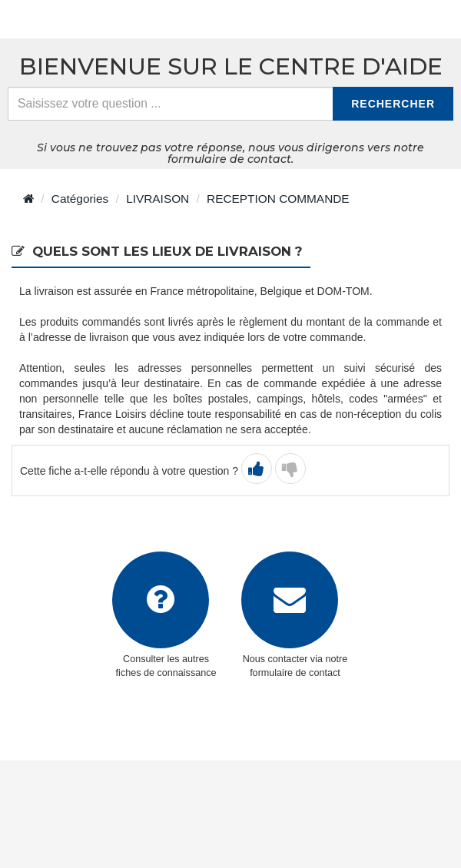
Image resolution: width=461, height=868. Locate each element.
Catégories (80, 199)
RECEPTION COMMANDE (278, 199)
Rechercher (393, 104)
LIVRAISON (158, 199)
